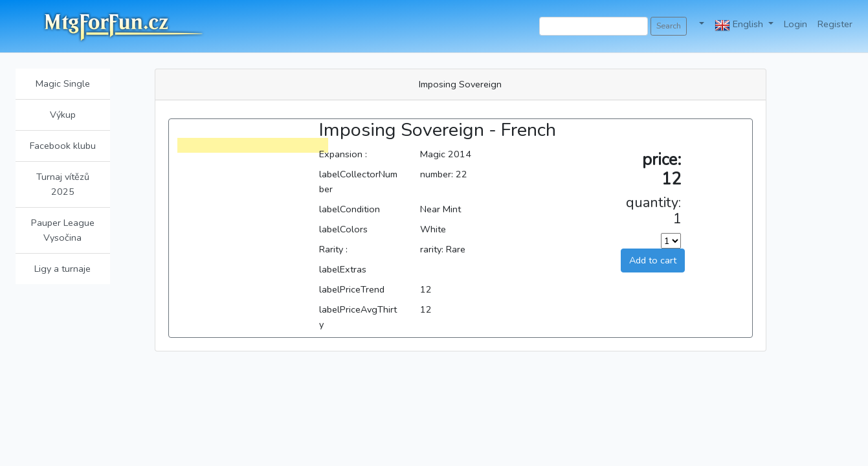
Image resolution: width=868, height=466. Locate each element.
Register (835, 24)
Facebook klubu (63, 146)
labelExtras (343, 269)
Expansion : (343, 154)
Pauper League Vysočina (63, 230)
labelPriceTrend (352, 289)
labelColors (343, 229)
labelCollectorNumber (358, 182)
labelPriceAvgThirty (358, 317)
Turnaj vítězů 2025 (63, 184)
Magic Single (63, 83)
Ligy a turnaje (62, 269)
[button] (701, 24)
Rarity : (333, 249)
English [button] (740, 25)
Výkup (63, 115)
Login (796, 24)
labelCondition (350, 209)
